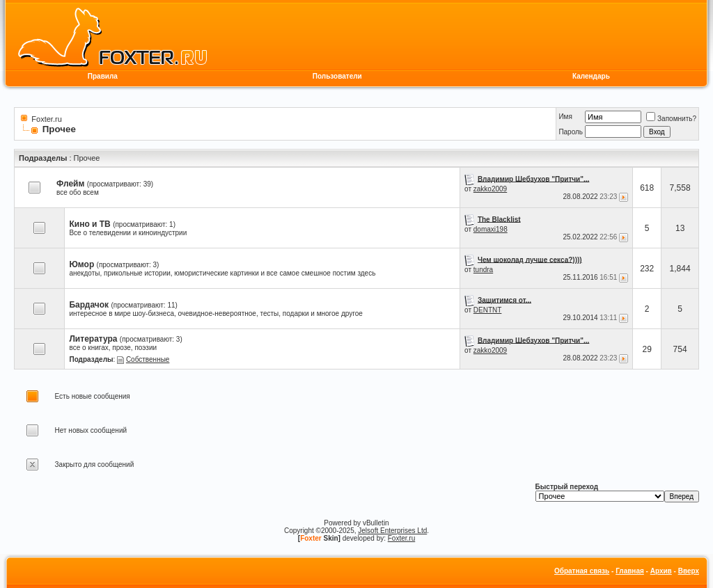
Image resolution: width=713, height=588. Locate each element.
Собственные (148, 359)
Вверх (689, 571)
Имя (565, 117)
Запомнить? (671, 119)
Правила (103, 76)
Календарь (591, 76)
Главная (630, 571)
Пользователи (337, 76)
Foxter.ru (46, 119)
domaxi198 (491, 229)
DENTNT (488, 310)
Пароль (571, 132)
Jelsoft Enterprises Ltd (392, 531)
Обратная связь (582, 571)
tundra (483, 270)
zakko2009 (490, 189)
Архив (661, 571)
